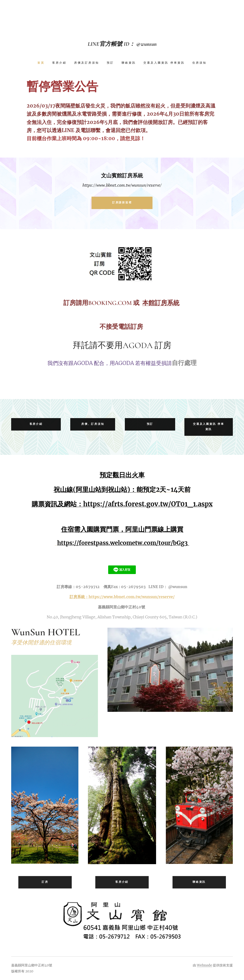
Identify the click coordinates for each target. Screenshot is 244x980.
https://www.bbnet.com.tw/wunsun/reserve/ (132, 597)
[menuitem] (43, 63)
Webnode (204, 965)
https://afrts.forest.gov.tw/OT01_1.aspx (148, 504)
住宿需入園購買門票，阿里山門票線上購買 (122, 529)
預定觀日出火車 (122, 475)
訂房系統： (79, 597)
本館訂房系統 (161, 303)
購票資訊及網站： (57, 504)
